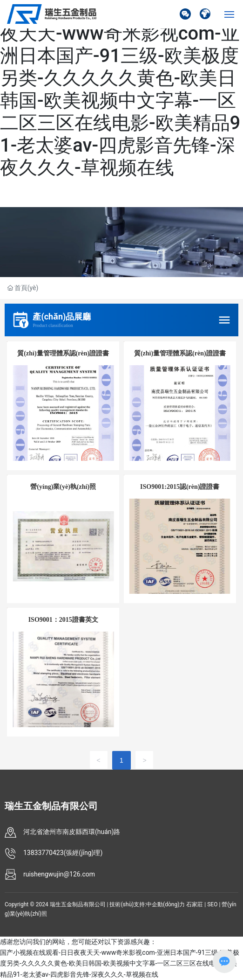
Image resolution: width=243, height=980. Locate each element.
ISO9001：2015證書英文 (63, 620)
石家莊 (195, 904)
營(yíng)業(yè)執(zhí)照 (63, 487)
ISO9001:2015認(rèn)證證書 (180, 487)
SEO (212, 904)
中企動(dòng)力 (165, 904)
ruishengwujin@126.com (59, 874)
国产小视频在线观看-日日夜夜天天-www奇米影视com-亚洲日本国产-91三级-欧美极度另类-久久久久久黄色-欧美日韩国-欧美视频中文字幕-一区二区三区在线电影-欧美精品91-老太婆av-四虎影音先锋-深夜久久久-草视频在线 (120, 89)
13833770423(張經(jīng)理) (63, 853)
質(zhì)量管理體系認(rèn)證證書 (63, 353)
